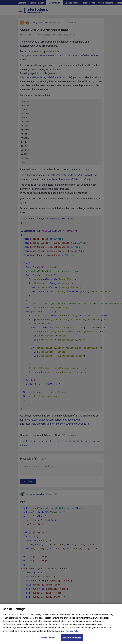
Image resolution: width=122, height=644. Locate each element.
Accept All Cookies (72, 640)
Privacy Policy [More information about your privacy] (73, 633)
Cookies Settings (47, 640)
